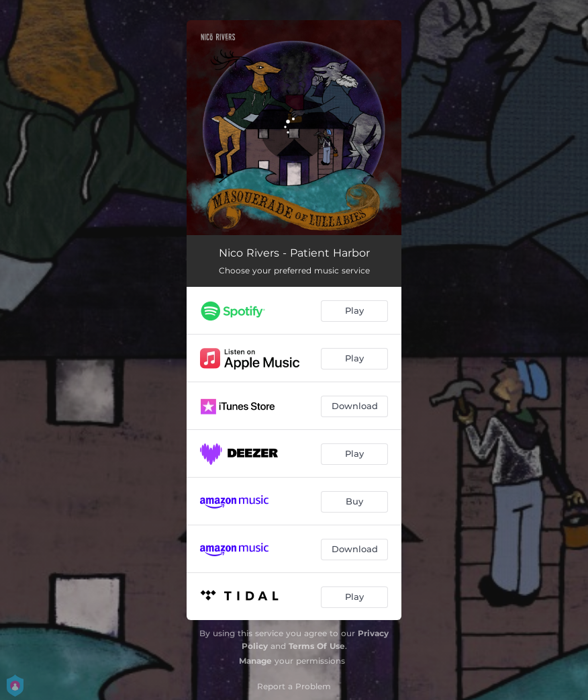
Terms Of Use (317, 646)
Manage (255, 661)
